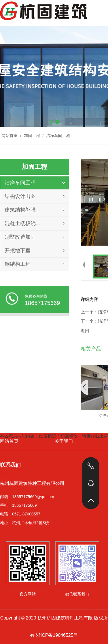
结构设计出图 (20, 196)
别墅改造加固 (20, 237)
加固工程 (32, 135)
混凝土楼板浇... (22, 223)
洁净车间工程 (58, 135)
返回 (85, 331)
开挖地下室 (18, 251)
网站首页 (10, 135)
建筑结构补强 (20, 210)
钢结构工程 (18, 264)
